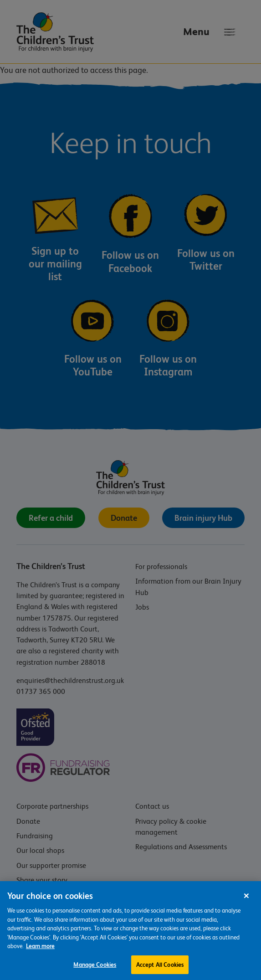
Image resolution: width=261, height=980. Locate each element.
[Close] (246, 901)
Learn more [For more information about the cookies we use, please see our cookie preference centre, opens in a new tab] (40, 952)
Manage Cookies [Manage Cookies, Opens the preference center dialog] (95, 970)
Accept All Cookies (160, 970)
